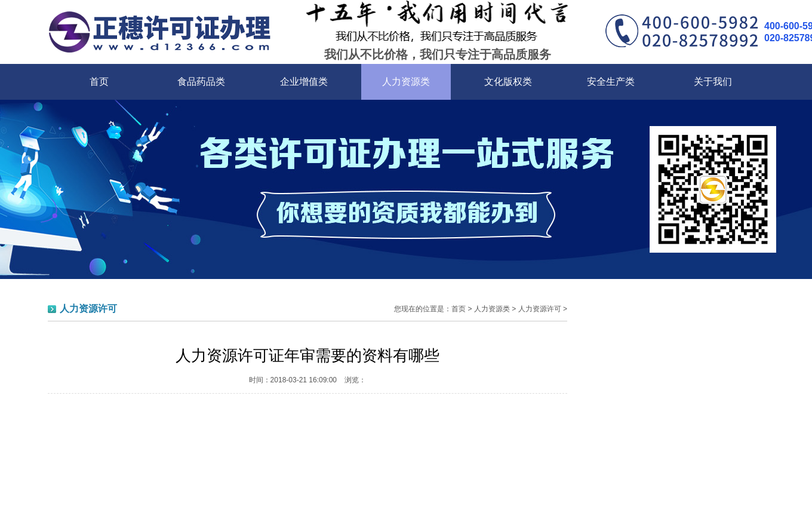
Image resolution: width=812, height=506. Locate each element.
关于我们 (713, 82)
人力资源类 (406, 82)
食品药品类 (201, 82)
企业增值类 (304, 82)
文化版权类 (508, 82)
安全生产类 (611, 82)
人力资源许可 (540, 309)
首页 (99, 82)
